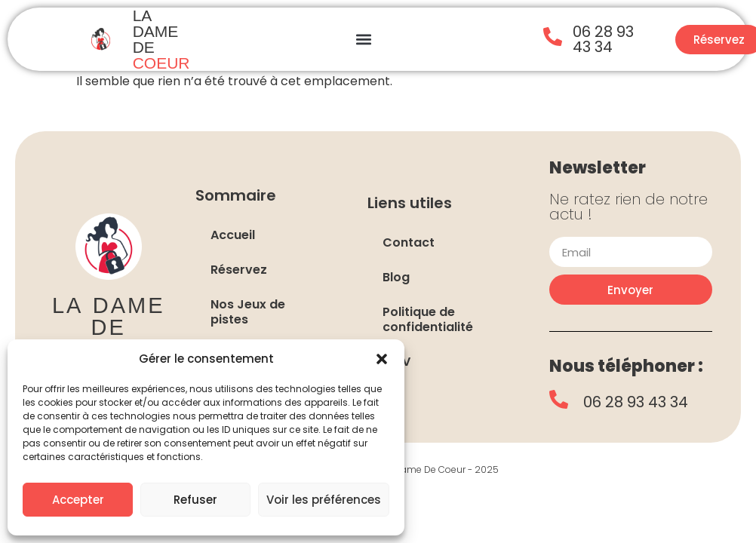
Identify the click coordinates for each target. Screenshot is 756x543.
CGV (396, 362)
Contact (409, 242)
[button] (382, 359)
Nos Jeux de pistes (248, 312)
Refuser (195, 500)
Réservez (239, 270)
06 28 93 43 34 (603, 39)
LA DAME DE (161, 39)
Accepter (78, 500)
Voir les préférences (324, 500)
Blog (396, 277)
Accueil (233, 235)
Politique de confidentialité (428, 319)
